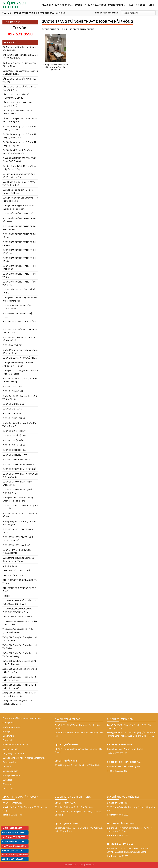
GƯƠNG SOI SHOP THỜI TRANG (17, 460)
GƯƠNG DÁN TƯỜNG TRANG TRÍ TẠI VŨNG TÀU (19, 283)
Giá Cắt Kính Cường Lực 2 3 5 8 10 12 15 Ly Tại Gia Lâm (19, 128)
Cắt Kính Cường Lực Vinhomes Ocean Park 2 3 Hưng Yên (20, 120)
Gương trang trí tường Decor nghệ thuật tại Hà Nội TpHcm (18, 559)
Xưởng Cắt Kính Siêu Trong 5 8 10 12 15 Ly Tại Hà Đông (19, 679)
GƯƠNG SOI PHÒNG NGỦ (14, 450)
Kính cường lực (9, 762)
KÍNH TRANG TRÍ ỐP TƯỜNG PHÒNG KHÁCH (19, 590)
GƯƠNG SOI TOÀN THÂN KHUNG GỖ (19, 469)
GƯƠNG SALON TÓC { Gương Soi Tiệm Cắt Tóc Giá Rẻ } (20, 380)
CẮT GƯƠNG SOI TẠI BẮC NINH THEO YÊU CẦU (20, 80)
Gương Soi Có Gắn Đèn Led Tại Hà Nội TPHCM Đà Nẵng (20, 398)
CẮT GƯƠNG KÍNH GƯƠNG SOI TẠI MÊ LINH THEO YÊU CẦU (20, 57)
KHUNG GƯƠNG (10, 566)
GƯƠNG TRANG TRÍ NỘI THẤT (16, 545)
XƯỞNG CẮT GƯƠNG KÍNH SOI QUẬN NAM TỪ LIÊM (20, 623)
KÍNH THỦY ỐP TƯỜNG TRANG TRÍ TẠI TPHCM (20, 582)
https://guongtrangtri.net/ (29, 718)
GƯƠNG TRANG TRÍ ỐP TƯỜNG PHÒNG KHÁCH (17, 552)
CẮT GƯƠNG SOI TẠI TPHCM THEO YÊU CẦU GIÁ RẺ (18, 104)
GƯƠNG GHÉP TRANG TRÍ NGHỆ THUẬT (17, 315)
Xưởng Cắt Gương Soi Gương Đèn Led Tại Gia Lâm (20, 647)
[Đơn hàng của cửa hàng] (138, 13)
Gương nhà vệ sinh (11, 775)
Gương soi (7, 740)
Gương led (80, 5)
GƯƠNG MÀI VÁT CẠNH (13, 345)
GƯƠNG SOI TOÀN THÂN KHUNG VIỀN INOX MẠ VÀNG (20, 475)
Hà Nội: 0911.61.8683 (12, 828)
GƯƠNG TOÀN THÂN (117, 5)
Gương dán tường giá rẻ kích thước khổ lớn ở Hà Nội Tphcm (18, 207)
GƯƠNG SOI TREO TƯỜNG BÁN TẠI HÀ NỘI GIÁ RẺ (20, 507)
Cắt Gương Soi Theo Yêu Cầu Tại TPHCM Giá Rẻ (17, 112)
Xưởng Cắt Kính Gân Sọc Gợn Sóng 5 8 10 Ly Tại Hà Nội (20, 670)
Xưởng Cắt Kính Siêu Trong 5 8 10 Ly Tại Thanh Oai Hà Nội (19, 694)
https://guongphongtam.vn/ (32, 758)
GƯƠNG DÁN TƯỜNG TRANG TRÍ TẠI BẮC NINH (19, 220)
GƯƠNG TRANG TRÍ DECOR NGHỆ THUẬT (18, 531)
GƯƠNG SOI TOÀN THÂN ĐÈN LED (18, 464)
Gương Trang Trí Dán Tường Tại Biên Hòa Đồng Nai (19, 523)
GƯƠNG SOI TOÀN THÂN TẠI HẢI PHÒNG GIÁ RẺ (17, 491)
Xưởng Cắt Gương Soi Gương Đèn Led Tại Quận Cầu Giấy (20, 655)
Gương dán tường (97, 5)
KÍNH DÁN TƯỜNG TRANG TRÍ (16, 571)
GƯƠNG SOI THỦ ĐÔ (14, 5)
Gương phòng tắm (64, 5)
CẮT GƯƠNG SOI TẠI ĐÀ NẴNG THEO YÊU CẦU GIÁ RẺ (19, 88)
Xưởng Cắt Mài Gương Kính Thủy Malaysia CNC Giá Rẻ (17, 702)
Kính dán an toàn (10, 771)
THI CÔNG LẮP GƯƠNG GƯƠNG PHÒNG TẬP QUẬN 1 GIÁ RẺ (17, 610)
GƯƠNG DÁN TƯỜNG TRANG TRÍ (18, 214)
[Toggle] (37, 566)
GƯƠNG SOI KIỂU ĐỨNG (14, 418)
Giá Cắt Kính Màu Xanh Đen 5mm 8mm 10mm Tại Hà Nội (18, 152)
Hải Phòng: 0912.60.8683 (14, 837)
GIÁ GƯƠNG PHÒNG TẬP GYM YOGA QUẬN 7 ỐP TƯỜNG (19, 160)
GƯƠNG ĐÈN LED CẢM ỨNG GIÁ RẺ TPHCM (19, 291)
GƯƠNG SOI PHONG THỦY (15, 455)
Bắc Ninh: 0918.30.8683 (13, 833)
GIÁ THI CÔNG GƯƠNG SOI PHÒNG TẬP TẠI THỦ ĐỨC (19, 183)
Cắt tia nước (8, 789)
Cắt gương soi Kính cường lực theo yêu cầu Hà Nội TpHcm (20, 73)
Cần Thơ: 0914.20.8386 (13, 859)
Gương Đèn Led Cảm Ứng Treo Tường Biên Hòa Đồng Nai (20, 299)
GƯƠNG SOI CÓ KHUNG (13, 404)
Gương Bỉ (7, 731)
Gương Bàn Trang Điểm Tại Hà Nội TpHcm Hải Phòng (18, 191)
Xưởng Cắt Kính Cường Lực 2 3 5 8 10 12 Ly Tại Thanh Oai (19, 663)
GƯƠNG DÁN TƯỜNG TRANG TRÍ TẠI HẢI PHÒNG (19, 268)
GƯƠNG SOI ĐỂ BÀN (12, 413)
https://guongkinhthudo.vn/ (15, 745)
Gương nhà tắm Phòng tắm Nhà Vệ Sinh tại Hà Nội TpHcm (19, 364)
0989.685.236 (121, 753)
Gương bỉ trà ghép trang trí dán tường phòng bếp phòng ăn (55, 67)
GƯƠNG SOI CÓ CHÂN (13, 391)
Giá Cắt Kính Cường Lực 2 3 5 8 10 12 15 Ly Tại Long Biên (19, 144)
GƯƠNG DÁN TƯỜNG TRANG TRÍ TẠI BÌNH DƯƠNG (19, 228)
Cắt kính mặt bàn (10, 749)
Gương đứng (8, 723)
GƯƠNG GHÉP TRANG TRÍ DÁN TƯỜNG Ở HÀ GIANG (17, 307)
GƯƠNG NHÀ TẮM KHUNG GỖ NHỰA (20, 358)
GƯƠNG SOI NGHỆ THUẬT (14, 431)
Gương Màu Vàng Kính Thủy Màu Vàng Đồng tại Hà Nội (20, 352)
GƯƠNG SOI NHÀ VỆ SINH (14, 436)
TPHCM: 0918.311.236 (12, 851)
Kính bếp (7, 767)
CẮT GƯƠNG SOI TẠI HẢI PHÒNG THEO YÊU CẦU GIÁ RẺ (17, 96)
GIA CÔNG (142, 5)
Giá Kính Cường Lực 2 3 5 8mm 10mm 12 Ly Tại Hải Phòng (20, 168)
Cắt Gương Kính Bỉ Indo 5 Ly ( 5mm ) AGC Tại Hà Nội (19, 49)
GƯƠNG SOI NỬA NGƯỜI (14, 445)
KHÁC (131, 5)
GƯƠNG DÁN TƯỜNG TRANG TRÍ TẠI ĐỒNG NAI (19, 252)
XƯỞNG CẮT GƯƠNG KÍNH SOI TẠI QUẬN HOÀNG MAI (18, 631)
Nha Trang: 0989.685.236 (14, 846)
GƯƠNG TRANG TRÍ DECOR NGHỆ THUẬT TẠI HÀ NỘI (18, 539)
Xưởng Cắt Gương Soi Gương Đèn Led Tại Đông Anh (20, 639)
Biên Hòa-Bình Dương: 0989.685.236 (15, 855)
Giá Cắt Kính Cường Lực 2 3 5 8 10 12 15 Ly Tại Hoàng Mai (19, 136)
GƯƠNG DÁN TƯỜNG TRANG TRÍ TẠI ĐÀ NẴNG (19, 244)
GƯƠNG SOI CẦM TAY (12, 387)
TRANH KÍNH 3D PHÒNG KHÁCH (17, 617)
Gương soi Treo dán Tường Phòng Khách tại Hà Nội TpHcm (18, 499)
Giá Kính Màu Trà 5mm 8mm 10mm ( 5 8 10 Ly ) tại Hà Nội (19, 176)
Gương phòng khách (12, 727)
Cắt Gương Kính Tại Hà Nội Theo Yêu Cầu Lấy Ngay (19, 64)
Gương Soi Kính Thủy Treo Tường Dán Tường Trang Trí (20, 425)
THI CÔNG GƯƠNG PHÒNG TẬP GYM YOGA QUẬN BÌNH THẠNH (19, 602)
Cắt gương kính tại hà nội (14, 753)
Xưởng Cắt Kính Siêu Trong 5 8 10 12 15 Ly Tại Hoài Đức (19, 686)
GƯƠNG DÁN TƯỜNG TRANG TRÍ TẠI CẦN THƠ (19, 236)
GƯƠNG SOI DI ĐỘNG (12, 409)
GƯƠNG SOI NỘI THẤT (13, 440)
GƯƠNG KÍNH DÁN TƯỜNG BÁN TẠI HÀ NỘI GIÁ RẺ (19, 339)
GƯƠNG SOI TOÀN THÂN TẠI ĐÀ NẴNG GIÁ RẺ (17, 483)
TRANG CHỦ (48, 5)
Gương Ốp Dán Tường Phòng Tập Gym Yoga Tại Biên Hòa (20, 372)
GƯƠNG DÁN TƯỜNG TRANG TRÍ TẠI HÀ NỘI (19, 260)
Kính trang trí (9, 736)
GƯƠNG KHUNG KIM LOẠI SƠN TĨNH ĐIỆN (19, 323)
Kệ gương (7, 784)
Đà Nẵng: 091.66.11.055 (13, 842)
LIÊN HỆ (152, 5)
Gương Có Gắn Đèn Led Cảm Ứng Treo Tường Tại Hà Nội (20, 199)
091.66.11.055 (17, 815)
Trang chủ (7, 13)
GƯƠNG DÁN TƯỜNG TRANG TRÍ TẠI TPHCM (19, 275)
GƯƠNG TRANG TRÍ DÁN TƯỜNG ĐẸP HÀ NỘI (20, 515)
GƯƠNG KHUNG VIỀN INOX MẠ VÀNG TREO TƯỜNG (20, 331)
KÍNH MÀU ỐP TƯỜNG (13, 575)
